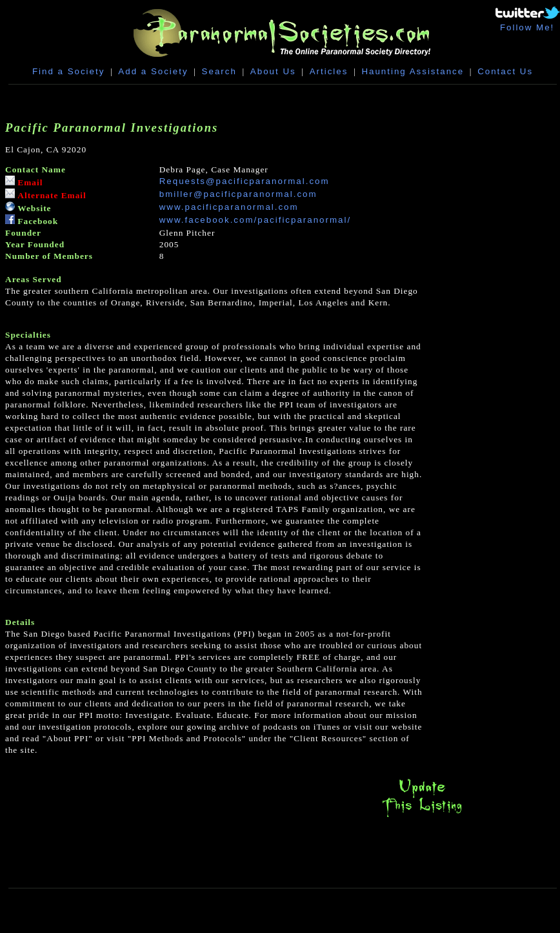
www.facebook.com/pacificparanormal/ (255, 220)
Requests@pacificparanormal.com (245, 181)
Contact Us (505, 71)
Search (219, 71)
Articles (329, 71)
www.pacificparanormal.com (229, 207)
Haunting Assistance (413, 71)
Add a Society (153, 71)
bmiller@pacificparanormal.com (238, 194)
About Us (273, 71)
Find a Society (68, 71)
